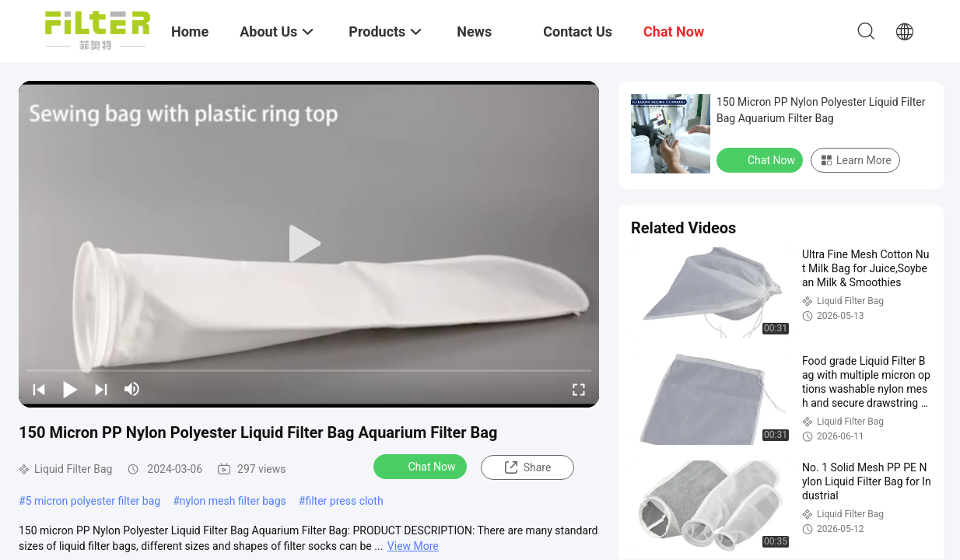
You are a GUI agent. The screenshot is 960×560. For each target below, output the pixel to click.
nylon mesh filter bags (233, 501)
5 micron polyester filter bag (93, 501)
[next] (101, 389)
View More (413, 546)
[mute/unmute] (132, 389)
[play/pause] (70, 389)
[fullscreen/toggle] (579, 389)
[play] (309, 244)
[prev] (39, 389)
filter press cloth (344, 501)
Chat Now (422, 466)
